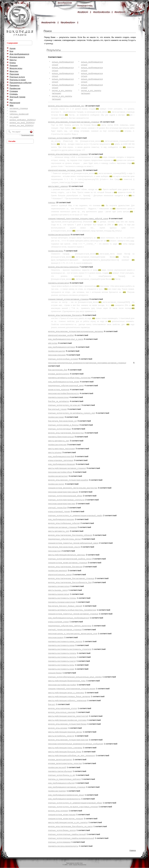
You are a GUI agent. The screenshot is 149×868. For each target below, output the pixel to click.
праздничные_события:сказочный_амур (66, 385)
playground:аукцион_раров (60, 574)
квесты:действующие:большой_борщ (65, 751)
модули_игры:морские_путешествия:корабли (68, 480)
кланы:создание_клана (58, 621)
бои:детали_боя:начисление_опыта (64, 547)
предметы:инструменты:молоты (62, 657)
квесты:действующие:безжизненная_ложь (67, 680)
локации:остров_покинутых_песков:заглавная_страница (73, 613)
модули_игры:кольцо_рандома (62, 712)
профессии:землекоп (57, 570)
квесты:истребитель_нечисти (61, 736)
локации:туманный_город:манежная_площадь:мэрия (72, 688)
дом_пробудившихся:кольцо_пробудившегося (68, 618)
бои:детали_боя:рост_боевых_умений (65, 606)
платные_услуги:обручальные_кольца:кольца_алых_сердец (75, 677)
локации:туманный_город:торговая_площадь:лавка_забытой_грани (78, 218)
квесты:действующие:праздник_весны (65, 732)
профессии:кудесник (57, 444)
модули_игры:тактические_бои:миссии (65, 566)
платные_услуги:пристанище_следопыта (66, 499)
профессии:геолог (56, 484)
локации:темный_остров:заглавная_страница (68, 299)
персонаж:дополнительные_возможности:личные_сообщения (76, 743)
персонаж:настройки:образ (60, 472)
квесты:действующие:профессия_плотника (67, 720)
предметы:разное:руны (58, 397)
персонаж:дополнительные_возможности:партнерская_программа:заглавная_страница (87, 362)
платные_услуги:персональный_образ (65, 495)
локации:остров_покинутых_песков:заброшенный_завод (73, 543)
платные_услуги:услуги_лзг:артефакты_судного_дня (71, 413)
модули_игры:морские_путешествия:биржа (67, 724)
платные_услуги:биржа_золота (62, 830)
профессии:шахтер (57, 351)
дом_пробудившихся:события (61, 783)
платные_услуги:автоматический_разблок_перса (70, 558)
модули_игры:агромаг (58, 728)
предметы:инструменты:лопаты (62, 653)
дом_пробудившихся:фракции (61, 464)
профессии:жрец (56, 250)
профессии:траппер (57, 791)
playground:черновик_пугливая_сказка (65, 170)
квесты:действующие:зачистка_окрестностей (68, 716)
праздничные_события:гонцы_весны (64, 539)
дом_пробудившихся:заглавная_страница (67, 787)
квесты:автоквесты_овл (59, 440)
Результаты (54, 50)
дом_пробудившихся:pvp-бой (61, 456)
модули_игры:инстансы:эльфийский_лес (66, 106)
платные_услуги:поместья (60, 138)
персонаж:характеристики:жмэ (62, 503)
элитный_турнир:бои (57, 507)
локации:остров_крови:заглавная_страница (67, 562)
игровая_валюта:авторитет (60, 759)
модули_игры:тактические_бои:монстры (66, 433)
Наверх (133, 850)
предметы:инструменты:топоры (62, 598)
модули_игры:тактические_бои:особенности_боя (70, 582)
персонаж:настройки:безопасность (63, 393)
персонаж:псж (54, 551)
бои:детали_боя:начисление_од (62, 421)
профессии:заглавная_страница (62, 527)
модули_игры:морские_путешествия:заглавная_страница (74, 122)
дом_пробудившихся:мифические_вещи (66, 795)
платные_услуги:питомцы (59, 428)
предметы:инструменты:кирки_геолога (65, 641)
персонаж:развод (56, 637)
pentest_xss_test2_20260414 (22, 123)
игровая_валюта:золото (59, 373)
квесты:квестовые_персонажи (61, 448)
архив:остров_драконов (59, 389)
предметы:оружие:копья (59, 586)
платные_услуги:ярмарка (59, 842)
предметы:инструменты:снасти (62, 661)
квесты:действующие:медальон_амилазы (67, 554)
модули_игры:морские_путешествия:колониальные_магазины (76, 331)
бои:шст (52, 704)
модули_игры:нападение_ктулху (62, 708)
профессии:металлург (58, 476)
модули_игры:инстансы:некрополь (63, 267)
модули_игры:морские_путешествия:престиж (68, 739)
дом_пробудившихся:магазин (61, 519)
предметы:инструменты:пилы (61, 665)
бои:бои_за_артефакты (58, 401)
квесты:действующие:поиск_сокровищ (65, 747)
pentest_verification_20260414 (22, 120)
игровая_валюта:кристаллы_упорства (65, 763)
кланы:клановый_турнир (59, 511)
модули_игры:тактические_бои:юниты (65, 315)
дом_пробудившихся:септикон (62, 347)
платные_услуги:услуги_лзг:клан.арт (64, 405)
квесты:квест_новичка (58, 186)
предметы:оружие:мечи (58, 283)
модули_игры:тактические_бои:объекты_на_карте (70, 826)
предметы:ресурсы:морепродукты (63, 846)
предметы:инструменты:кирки (61, 645)
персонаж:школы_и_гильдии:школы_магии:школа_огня (73, 633)
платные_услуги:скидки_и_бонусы (63, 425)
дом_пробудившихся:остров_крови (64, 381)
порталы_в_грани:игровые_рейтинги (64, 779)
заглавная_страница (19, 108)
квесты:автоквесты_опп (59, 531)
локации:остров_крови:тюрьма (62, 814)
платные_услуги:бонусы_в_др (61, 775)
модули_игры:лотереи (58, 810)
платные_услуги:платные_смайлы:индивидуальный (71, 838)
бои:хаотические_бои (58, 369)
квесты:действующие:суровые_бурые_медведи (69, 696)
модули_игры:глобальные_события (64, 523)
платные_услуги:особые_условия (63, 359)
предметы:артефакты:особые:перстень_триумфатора (72, 610)
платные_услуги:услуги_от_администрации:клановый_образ (75, 802)
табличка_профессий (19, 114)
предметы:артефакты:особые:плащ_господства (69, 377)
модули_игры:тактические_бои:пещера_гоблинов (70, 535)
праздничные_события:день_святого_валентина (70, 625)
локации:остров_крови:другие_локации (66, 818)
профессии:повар (56, 417)
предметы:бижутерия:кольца (61, 436)
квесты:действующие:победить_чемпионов (67, 700)
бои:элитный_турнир (57, 409)
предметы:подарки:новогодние (62, 602)
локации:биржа (55, 673)
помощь (13, 111)
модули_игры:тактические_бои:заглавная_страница (71, 578)
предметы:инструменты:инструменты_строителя (70, 649)
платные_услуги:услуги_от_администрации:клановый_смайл (75, 515)
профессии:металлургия (59, 234)
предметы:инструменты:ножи (61, 669)
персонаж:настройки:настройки (62, 684)
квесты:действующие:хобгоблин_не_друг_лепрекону (71, 755)
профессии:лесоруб (57, 767)
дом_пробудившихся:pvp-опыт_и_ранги (66, 339)
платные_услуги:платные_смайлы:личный (67, 834)
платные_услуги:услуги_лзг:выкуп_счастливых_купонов (73, 806)
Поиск (48, 31)
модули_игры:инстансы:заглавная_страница (68, 154)
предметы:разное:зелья (59, 594)
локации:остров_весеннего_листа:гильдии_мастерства (73, 488)
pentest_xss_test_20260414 (21, 125)
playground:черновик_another (61, 335)
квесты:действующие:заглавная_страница (67, 468)
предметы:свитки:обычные (60, 771)
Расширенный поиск (27, 135)
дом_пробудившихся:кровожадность (64, 798)
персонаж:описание (57, 355)
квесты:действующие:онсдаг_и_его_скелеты (68, 822)
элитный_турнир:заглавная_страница (65, 629)
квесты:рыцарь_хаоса (58, 590)
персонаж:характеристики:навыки (63, 492)
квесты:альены (55, 452)
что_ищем (14, 117)
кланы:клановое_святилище (61, 460)
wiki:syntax (53, 343)
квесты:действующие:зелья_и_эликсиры (66, 692)
